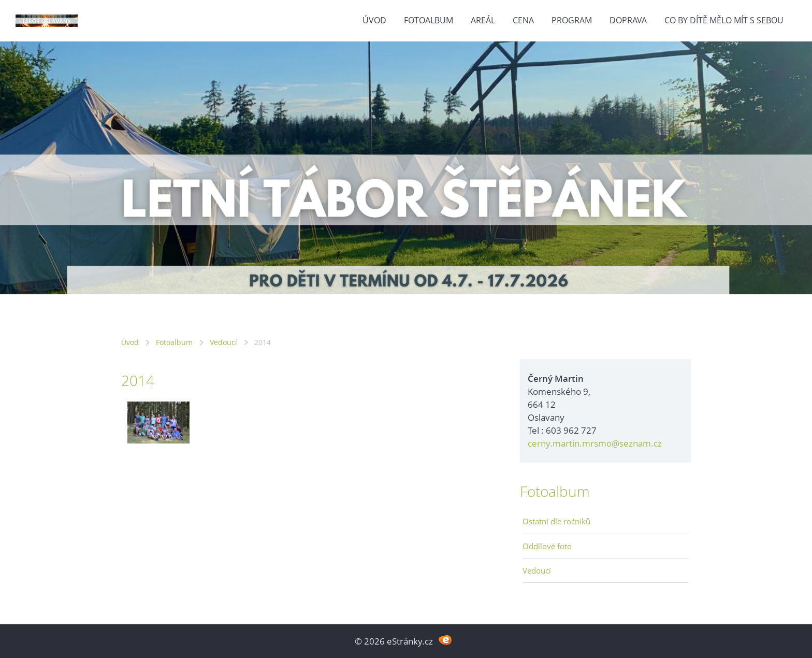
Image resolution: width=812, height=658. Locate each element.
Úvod (374, 20)
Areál (483, 20)
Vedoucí (223, 342)
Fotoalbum (429, 20)
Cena (523, 20)
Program (572, 20)
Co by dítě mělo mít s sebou (724, 20)
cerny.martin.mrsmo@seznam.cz (595, 443)
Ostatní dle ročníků (556, 521)
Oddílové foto (547, 546)
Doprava (628, 20)
